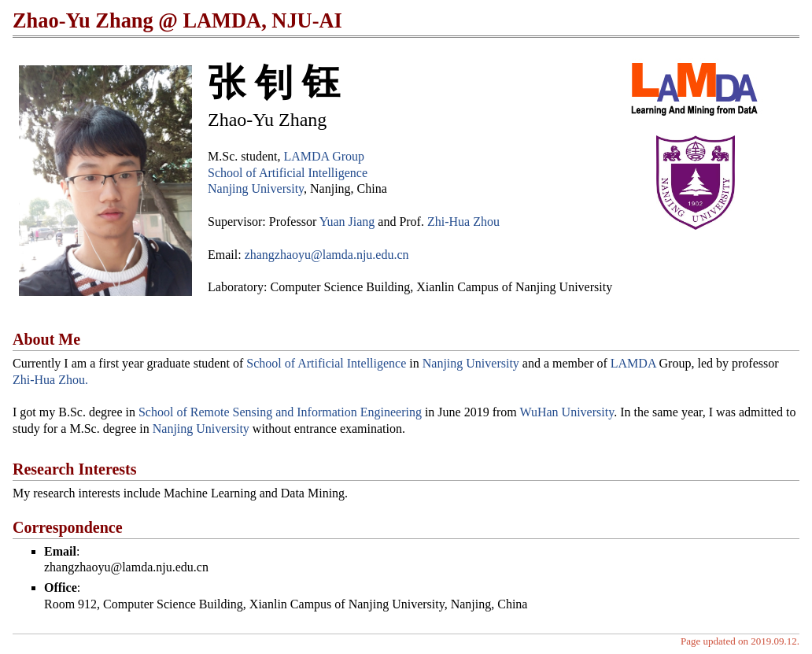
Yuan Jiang (347, 222)
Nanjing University (256, 188)
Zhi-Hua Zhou (463, 222)
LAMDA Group (324, 156)
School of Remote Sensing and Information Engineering (280, 412)
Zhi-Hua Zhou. (50, 380)
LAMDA (633, 363)
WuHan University (567, 412)
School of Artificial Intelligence (288, 173)
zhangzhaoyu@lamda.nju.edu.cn (327, 255)
